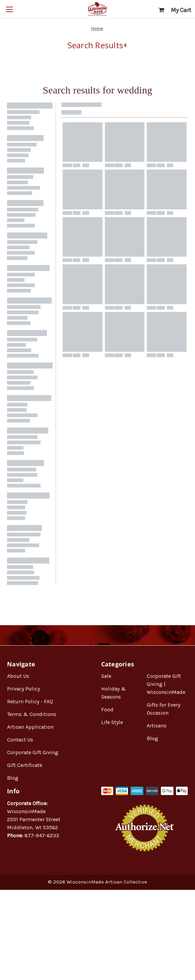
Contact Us (20, 740)
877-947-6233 (42, 835)
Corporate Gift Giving (33, 752)
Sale (106, 676)
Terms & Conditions (32, 714)
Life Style (112, 722)
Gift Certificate (25, 765)
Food (107, 709)
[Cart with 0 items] (175, 10)
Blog (13, 778)
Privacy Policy (23, 689)
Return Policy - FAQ (30, 701)
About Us (18, 676)
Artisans (157, 726)
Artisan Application (30, 727)
